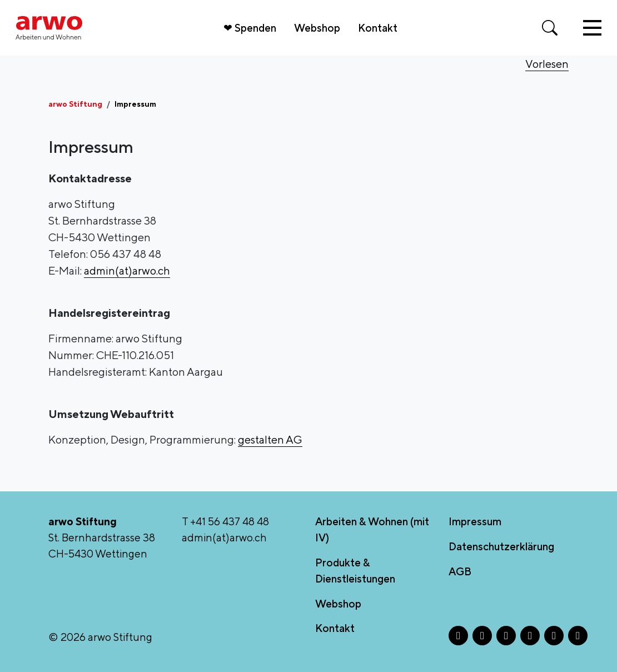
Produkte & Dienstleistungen (355, 571)
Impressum (475, 521)
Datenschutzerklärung (501, 546)
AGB (460, 571)
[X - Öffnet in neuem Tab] (506, 636)
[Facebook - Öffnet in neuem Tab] (458, 636)
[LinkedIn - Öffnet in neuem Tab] (530, 636)
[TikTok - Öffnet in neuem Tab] (554, 636)
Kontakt (378, 28)
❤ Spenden (250, 28)
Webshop (317, 28)
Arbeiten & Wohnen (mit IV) (372, 529)
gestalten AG (270, 439)
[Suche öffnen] (550, 28)
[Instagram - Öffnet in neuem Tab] (482, 636)
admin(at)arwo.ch (127, 270)
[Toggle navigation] (592, 28)
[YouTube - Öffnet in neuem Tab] (578, 636)
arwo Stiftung (75, 104)
